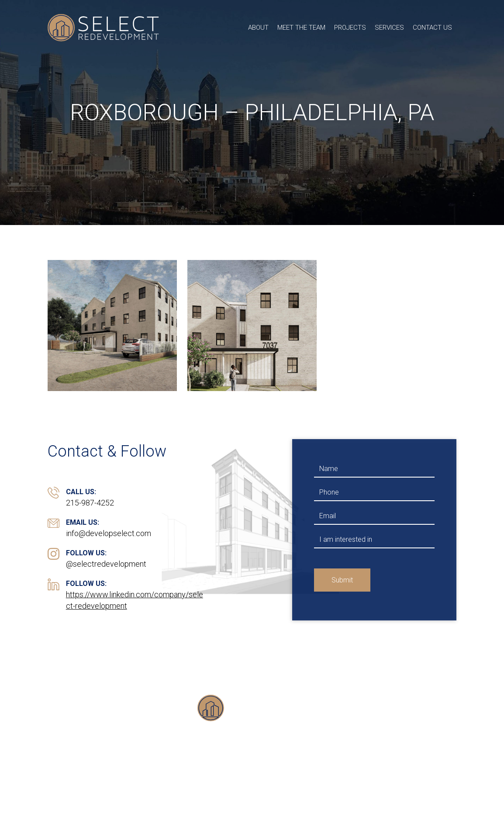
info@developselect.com (109, 533)
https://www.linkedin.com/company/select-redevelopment (135, 600)
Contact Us (432, 28)
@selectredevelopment (106, 564)
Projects (350, 28)
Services (389, 28)
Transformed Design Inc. (385, 787)
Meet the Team (301, 28)
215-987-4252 (90, 503)
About (258, 28)
